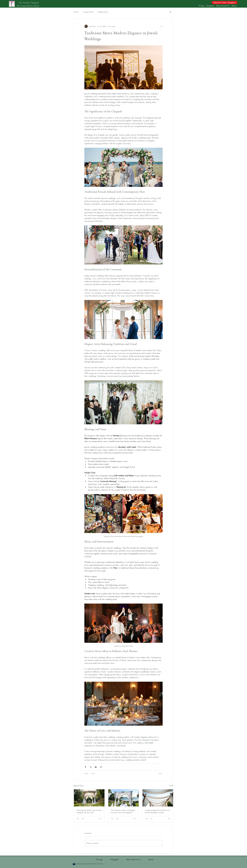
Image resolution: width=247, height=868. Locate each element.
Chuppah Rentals (88, 12)
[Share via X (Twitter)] (91, 767)
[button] (170, 12)
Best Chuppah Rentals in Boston (28, 6)
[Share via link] (101, 767)
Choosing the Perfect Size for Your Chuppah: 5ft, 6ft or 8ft (89, 811)
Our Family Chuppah (29, 3)
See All (171, 785)
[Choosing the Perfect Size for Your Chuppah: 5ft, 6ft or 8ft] (89, 798)
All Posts (76, 12)
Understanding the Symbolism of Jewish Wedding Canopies (157, 811)
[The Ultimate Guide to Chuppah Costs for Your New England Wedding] (124, 798)
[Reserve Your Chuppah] (225, 3)
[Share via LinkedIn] (96, 767)
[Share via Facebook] (85, 767)
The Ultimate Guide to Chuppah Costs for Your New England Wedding (123, 811)
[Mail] (74, 864)
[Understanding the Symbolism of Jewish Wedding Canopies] (158, 798)
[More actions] (161, 26)
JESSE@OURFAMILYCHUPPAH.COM (89, 864)
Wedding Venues (103, 12)
